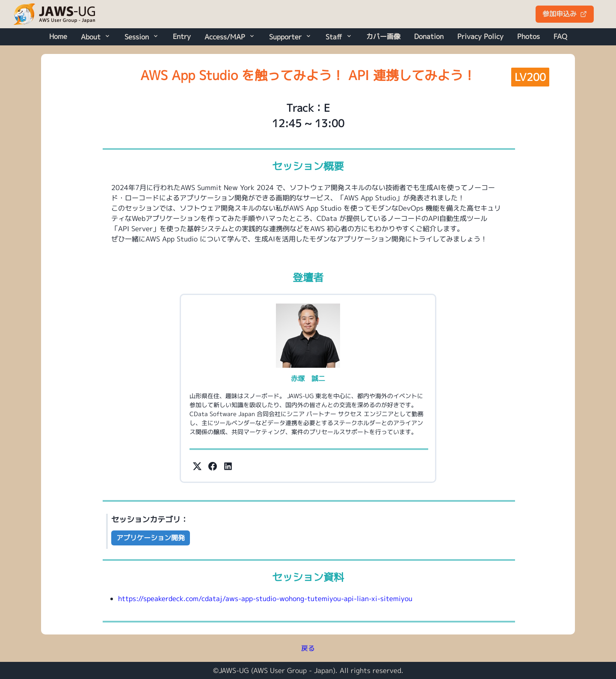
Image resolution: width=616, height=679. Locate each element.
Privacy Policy (480, 36)
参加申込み (565, 14)
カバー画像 (383, 36)
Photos (529, 36)
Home (58, 36)
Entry (182, 36)
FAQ (560, 36)
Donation (429, 36)
